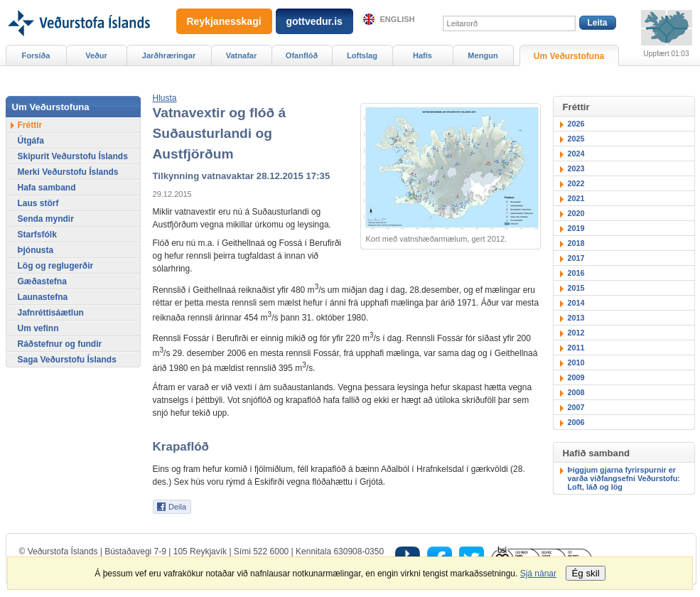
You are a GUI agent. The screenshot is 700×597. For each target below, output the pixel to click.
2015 (576, 288)
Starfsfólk (37, 235)
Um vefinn (38, 328)
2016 (576, 273)
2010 (576, 362)
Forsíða (36, 55)
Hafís (422, 55)
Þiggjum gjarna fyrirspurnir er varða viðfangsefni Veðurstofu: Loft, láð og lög (624, 478)
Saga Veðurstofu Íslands (67, 360)
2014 (576, 303)
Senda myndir (46, 219)
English (398, 19)
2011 (576, 348)
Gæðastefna (42, 281)
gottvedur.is (314, 21)
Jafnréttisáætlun (51, 313)
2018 (576, 243)
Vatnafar (242, 55)
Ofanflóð (302, 55)
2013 (576, 318)
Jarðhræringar (169, 55)
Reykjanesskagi (224, 21)
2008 (576, 392)
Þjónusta (36, 250)
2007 (576, 407)
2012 (576, 333)
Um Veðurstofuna (569, 56)
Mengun (483, 55)
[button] (165, 98)
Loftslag (362, 55)
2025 (576, 139)
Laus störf (38, 203)
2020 (576, 213)
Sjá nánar (538, 574)
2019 (576, 228)
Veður (96, 55)
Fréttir (30, 125)
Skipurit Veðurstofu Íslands (73, 156)
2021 (576, 198)
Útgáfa (31, 141)
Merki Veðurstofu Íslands (68, 172)
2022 (576, 183)
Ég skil (585, 573)
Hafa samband (47, 188)
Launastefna (43, 297)
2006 (576, 422)
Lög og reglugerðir (56, 266)
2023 (576, 168)
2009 (576, 377)
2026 (576, 124)
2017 (576, 258)
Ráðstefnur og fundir (60, 344)
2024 (576, 154)
